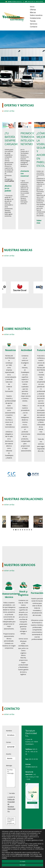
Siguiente (40, 287)
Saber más (39, 222)
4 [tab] (20, 530)
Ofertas (33, 10)
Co (22, 171)
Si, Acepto (23, 861)
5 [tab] (23, 530)
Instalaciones (35, 18)
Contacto (34, 27)
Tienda (33, 21)
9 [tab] (31, 530)
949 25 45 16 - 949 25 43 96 (33, 2)
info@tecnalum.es (14, 2)
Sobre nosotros (36, 15)
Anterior (5, 287)
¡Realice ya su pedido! (8, 188)
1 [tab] (14, 530)
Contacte (8, 643)
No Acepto (22, 865)
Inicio (32, 7)
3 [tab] (18, 530)
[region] (22, 287)
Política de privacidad (22, 854)
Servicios (34, 24)
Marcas (33, 12)
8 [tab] (29, 530)
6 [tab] (25, 530)
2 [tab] (16, 530)
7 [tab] (27, 530)
